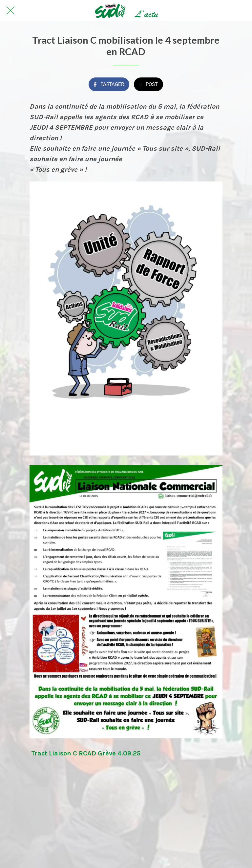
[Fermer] (10, 11)
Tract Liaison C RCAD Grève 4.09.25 (86, 753)
